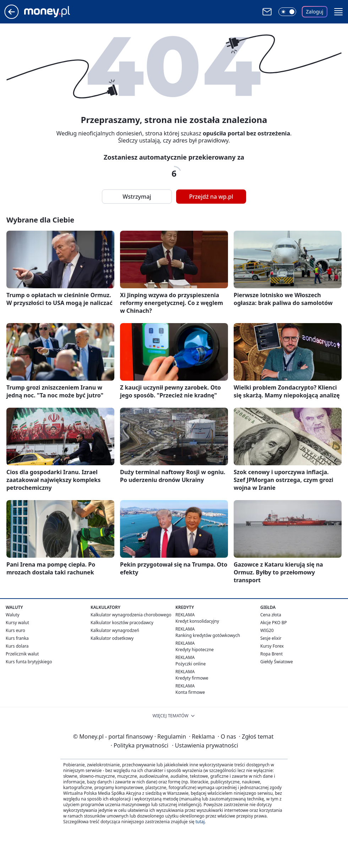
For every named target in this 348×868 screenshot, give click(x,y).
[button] (338, 12)
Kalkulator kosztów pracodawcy (122, 623)
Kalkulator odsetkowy (112, 638)
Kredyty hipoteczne (195, 650)
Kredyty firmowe (192, 678)
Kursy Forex (272, 646)
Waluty (13, 615)
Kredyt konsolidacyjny (197, 621)
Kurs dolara (17, 646)
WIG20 (267, 630)
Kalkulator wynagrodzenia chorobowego (131, 615)
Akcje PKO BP (274, 623)
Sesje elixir (271, 638)
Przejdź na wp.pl (211, 197)
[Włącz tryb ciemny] (287, 12)
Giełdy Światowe (277, 662)
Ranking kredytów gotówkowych (208, 635)
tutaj (200, 822)
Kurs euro (15, 630)
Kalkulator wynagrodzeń (115, 630)
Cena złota (271, 615)
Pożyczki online (191, 664)
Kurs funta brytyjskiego (29, 662)
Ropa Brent (271, 654)
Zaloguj (315, 12)
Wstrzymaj (137, 197)
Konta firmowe (190, 692)
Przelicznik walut (22, 654)
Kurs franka (17, 638)
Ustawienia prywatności (205, 745)
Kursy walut (17, 623)
